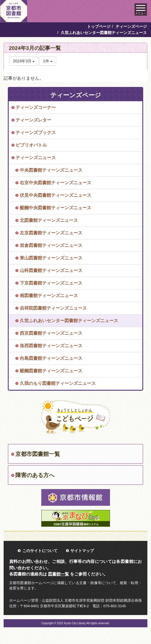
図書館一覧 (58, 574)
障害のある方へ (35, 475)
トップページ (99, 26)
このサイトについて (40, 551)
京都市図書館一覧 (38, 454)
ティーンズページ (131, 26)
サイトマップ (82, 551)
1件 (48, 61)
